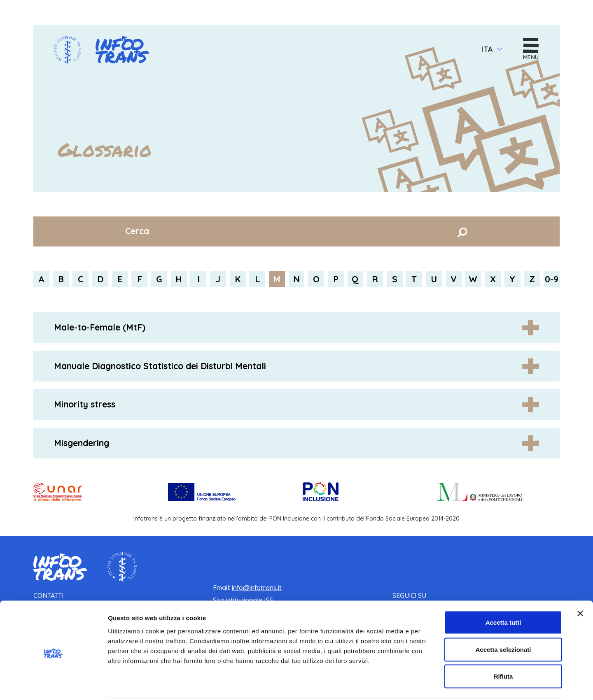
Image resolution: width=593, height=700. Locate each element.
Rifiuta (503, 646)
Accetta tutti (503, 592)
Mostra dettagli (433, 684)
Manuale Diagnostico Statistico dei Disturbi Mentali (160, 366)
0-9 (552, 279)
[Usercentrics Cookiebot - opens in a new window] (53, 684)
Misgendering (82, 443)
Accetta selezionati (503, 619)
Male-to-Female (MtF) (100, 328)
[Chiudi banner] (580, 583)
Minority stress (85, 405)
